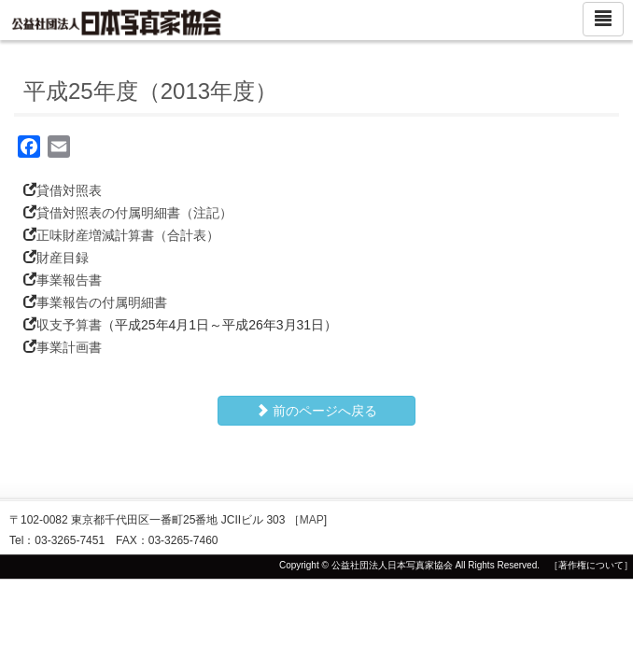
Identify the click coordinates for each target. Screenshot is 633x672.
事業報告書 (69, 280)
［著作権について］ (591, 565)
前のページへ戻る (316, 411)
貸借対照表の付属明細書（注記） (134, 213)
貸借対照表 (69, 190)
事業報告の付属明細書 (102, 302)
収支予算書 (69, 325)
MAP (312, 520)
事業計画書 (69, 347)
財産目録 (63, 258)
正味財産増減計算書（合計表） (128, 235)
